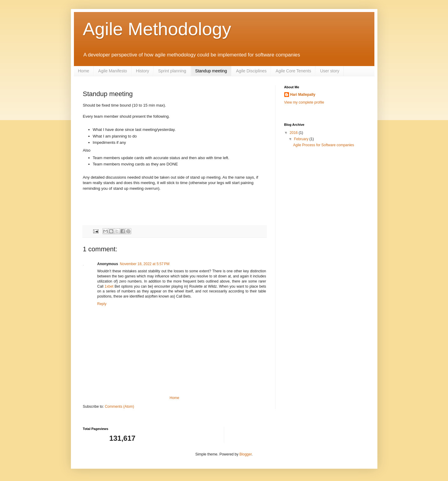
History (143, 71)
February (302, 139)
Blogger (246, 454)
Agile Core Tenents (293, 71)
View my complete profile (304, 102)
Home (84, 71)
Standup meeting (211, 71)
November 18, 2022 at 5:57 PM (145, 264)
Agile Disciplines (251, 71)
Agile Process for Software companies (323, 145)
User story (330, 71)
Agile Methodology (157, 29)
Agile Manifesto (113, 71)
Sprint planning (172, 71)
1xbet (109, 286)
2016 (294, 133)
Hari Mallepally (303, 95)
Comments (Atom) (119, 407)
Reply (102, 304)
